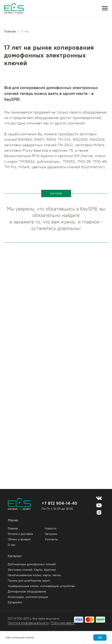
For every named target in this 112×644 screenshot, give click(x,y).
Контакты (51, 539)
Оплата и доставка (20, 534)
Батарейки (15, 602)
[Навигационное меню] (105, 8)
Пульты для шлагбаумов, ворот (29, 581)
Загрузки (51, 534)
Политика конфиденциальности (28, 623)
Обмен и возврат (19, 539)
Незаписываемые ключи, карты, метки (34, 575)
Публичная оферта (63, 623)
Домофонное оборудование (27, 591)
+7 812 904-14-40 (59, 503)
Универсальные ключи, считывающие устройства (41, 586)
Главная (10, 31)
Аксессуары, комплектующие (28, 597)
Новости (51, 528)
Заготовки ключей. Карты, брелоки (32, 570)
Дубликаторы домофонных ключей (32, 564)
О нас (25, 31)
